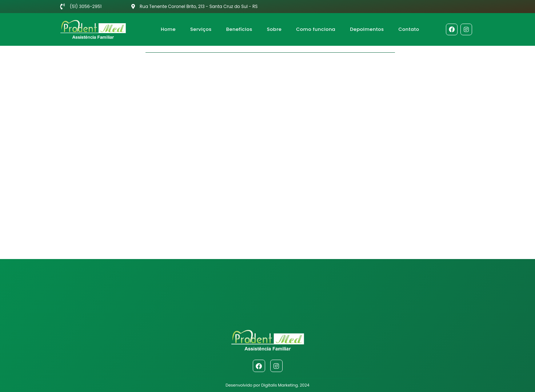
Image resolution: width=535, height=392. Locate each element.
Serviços (201, 29)
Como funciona (316, 29)
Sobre (274, 29)
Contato (409, 29)
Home (168, 29)
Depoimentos (367, 29)
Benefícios (239, 29)
